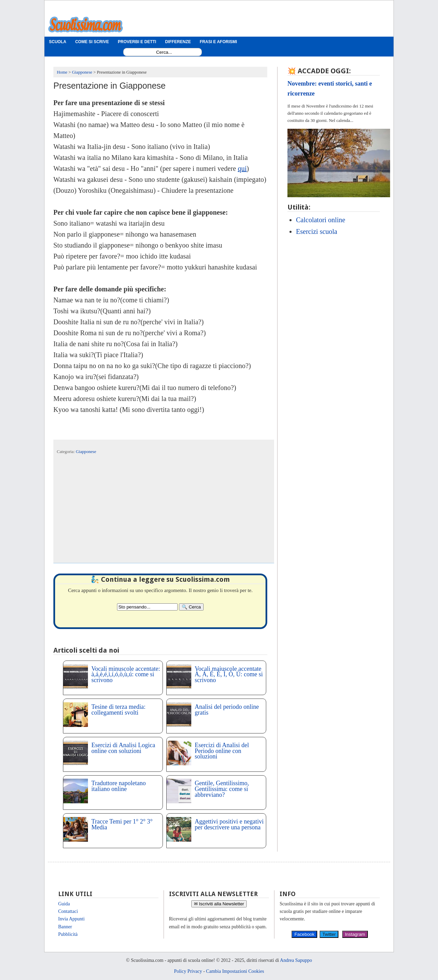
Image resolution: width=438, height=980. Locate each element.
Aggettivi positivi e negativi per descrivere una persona (229, 824)
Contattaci (68, 911)
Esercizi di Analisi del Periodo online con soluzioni (222, 751)
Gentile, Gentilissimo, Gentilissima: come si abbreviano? (222, 789)
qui (242, 168)
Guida (64, 904)
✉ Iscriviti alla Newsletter (219, 904)
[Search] (191, 607)
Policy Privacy (188, 971)
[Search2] (147, 607)
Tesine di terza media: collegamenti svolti (118, 710)
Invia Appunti (71, 919)
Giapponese (86, 452)
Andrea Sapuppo (296, 960)
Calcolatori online (321, 220)
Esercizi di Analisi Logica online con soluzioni (123, 748)
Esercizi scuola (317, 231)
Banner (65, 927)
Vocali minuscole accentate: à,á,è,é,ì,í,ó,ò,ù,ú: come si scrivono (126, 675)
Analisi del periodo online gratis (227, 710)
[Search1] (164, 52)
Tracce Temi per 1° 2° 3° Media (122, 824)
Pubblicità (68, 934)
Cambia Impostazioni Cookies (235, 971)
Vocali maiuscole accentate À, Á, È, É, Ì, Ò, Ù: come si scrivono (229, 675)
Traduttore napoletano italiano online (119, 786)
